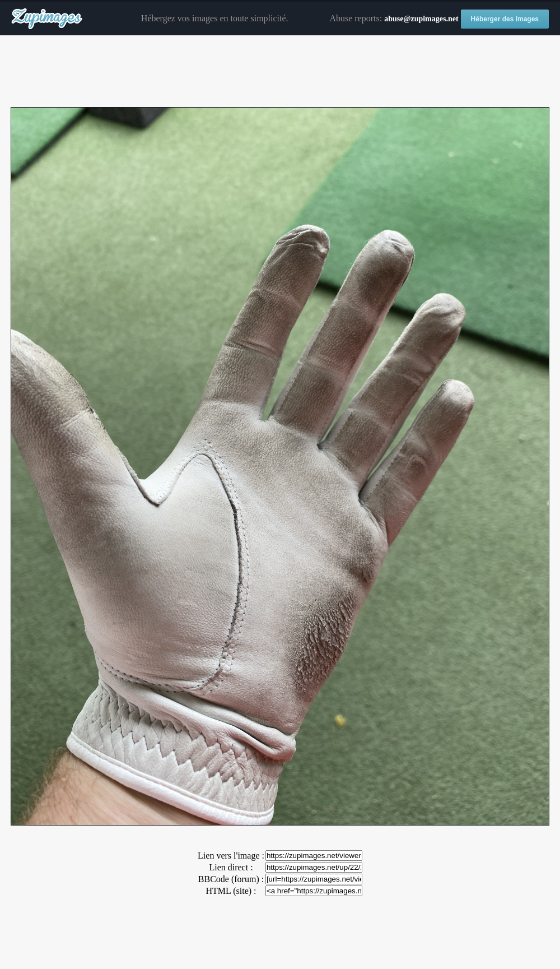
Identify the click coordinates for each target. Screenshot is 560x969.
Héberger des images (505, 19)
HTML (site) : (231, 891)
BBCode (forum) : (231, 879)
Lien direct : (231, 867)
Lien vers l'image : (231, 856)
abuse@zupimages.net (421, 19)
